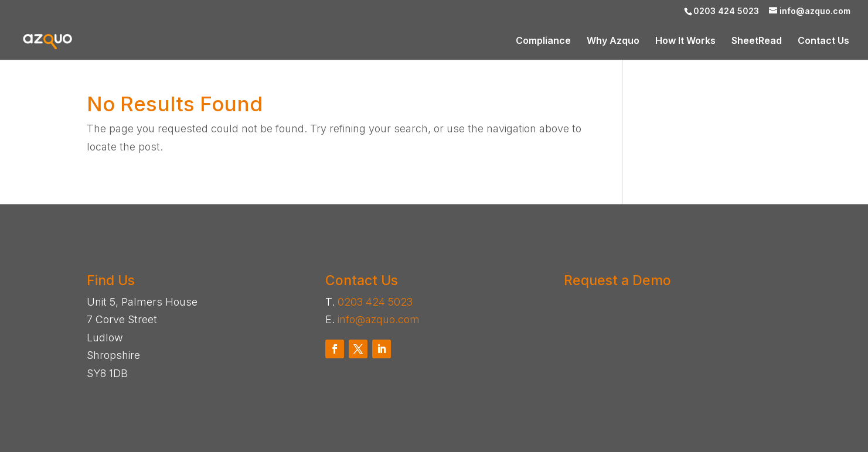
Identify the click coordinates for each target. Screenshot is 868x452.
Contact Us (823, 41)
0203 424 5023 (375, 302)
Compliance (543, 41)
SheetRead (757, 41)
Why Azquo (613, 41)
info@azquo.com (379, 319)
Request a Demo (617, 280)
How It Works (685, 41)
